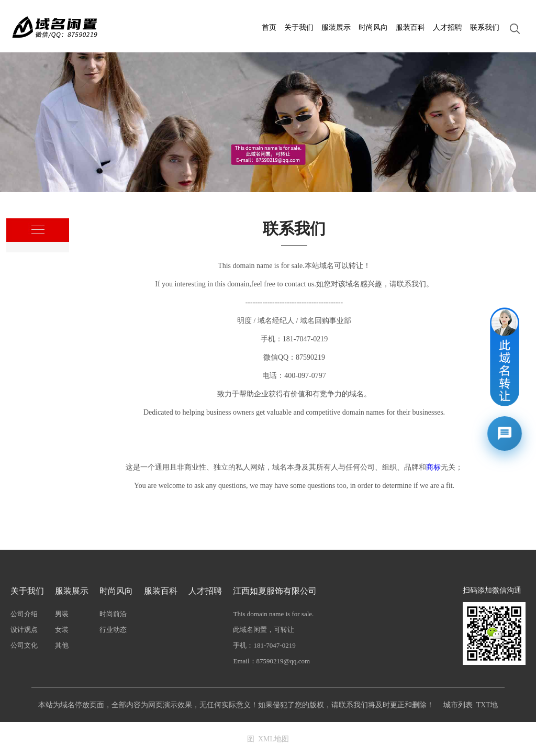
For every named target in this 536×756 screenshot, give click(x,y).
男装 (62, 614)
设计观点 (24, 630)
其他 (62, 645)
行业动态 (113, 630)
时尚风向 (373, 27)
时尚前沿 (113, 614)
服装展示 (336, 27)
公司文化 (24, 645)
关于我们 (299, 27)
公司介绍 (24, 614)
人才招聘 (448, 27)
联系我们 (485, 27)
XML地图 (273, 739)
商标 (433, 467)
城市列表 (458, 705)
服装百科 (410, 27)
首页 (269, 27)
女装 (62, 630)
